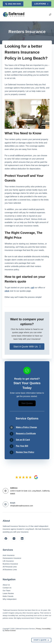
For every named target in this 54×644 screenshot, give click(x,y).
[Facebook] (6, 539)
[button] (27, 347)
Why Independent (10, 599)
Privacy (39, 629)
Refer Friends (8, 596)
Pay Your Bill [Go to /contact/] (22, 446)
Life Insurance (8, 561)
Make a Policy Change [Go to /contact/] (26, 427)
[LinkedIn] (22, 539)
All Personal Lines (10, 567)
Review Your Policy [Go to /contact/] (25, 452)
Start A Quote (41, 640)
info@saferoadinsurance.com (22, 506)
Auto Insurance (9, 555)
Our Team (7, 591)
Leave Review (8, 593)
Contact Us (7, 588)
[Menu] (50, 15)
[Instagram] (14, 539)
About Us (6, 585)
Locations (41, 4)
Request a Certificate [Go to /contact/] (26, 433)
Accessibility (46, 629)
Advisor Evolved (10, 631)
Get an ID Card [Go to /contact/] (23, 440)
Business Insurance (10, 564)
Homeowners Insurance (12, 558)
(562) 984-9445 (13, 4)
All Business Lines (10, 570)
